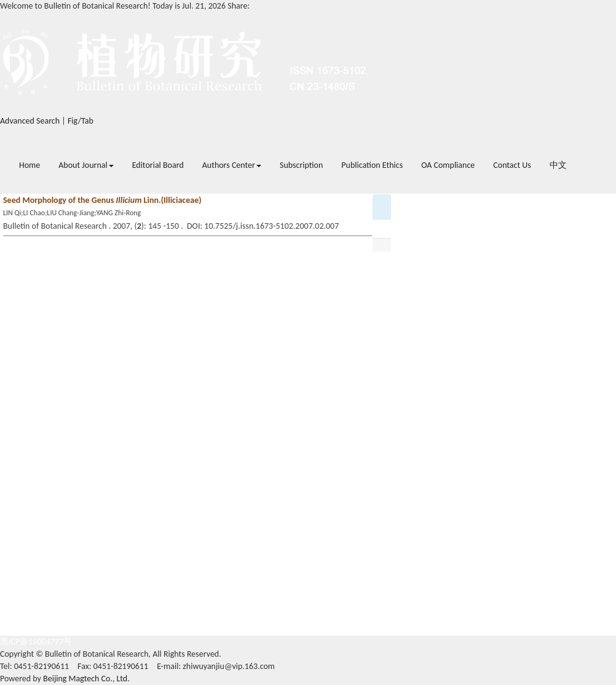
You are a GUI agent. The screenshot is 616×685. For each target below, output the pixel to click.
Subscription (301, 165)
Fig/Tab (81, 121)
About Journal (86, 165)
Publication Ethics (372, 165)
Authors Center (232, 165)
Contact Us (512, 165)
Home (30, 165)
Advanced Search (30, 121)
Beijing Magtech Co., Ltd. (86, 679)
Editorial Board (158, 165)
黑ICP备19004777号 (36, 642)
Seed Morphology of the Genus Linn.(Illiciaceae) (102, 200)
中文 (558, 165)
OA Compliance (448, 165)
